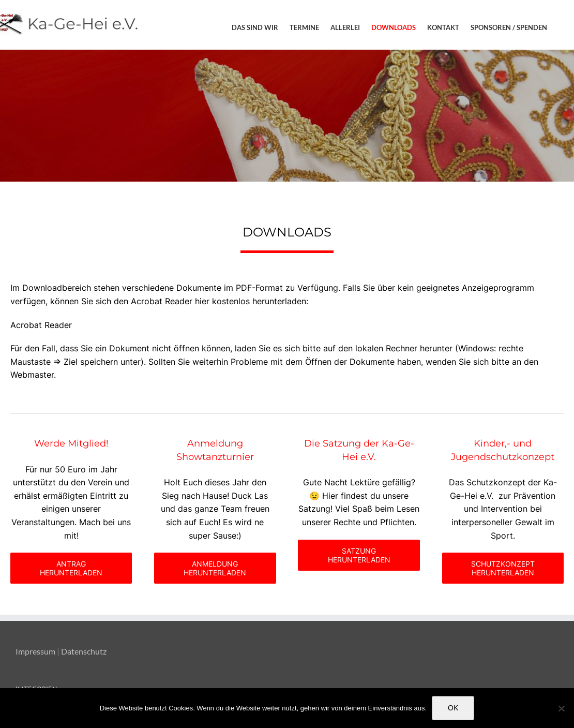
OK (453, 708)
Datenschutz (84, 651)
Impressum (35, 651)
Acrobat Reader (41, 325)
